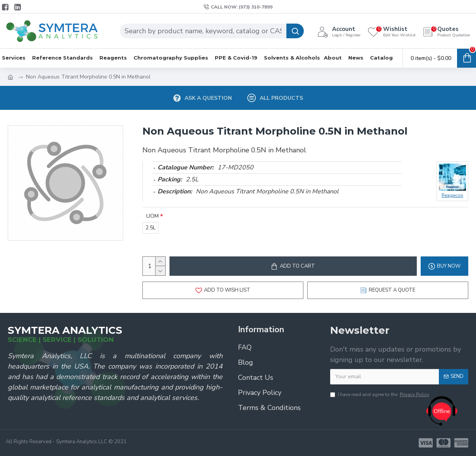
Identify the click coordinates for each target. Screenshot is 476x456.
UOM (152, 216)
